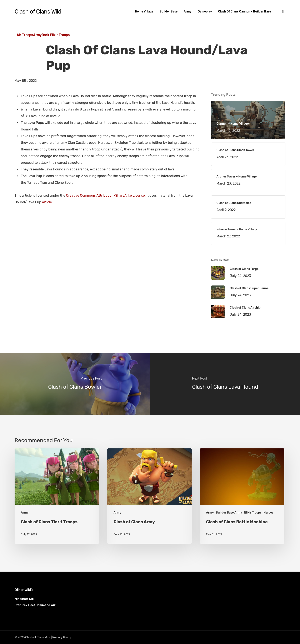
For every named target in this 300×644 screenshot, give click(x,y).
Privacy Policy (62, 637)
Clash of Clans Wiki (38, 12)
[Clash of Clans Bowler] (75, 384)
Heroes (268, 513)
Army (37, 35)
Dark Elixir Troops (56, 35)
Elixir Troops (253, 513)
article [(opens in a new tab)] (47, 202)
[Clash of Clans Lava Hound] (225, 384)
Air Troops (25, 35)
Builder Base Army (229, 513)
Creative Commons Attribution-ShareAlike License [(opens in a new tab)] (105, 195)
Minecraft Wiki (25, 599)
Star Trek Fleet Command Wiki (36, 605)
